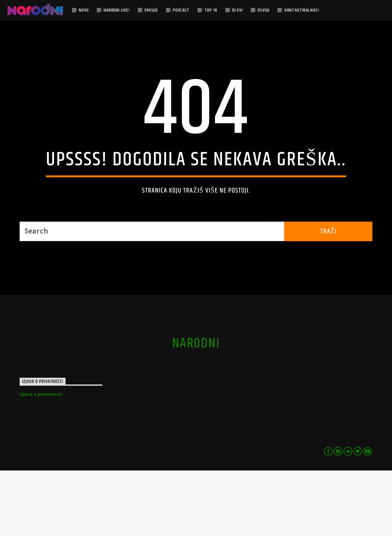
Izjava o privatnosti (41, 460)
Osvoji (264, 10)
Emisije (151, 10)
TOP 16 (211, 10)
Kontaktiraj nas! (302, 10)
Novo (84, 10)
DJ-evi (237, 10)
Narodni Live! (117, 10)
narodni (196, 409)
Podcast (181, 10)
